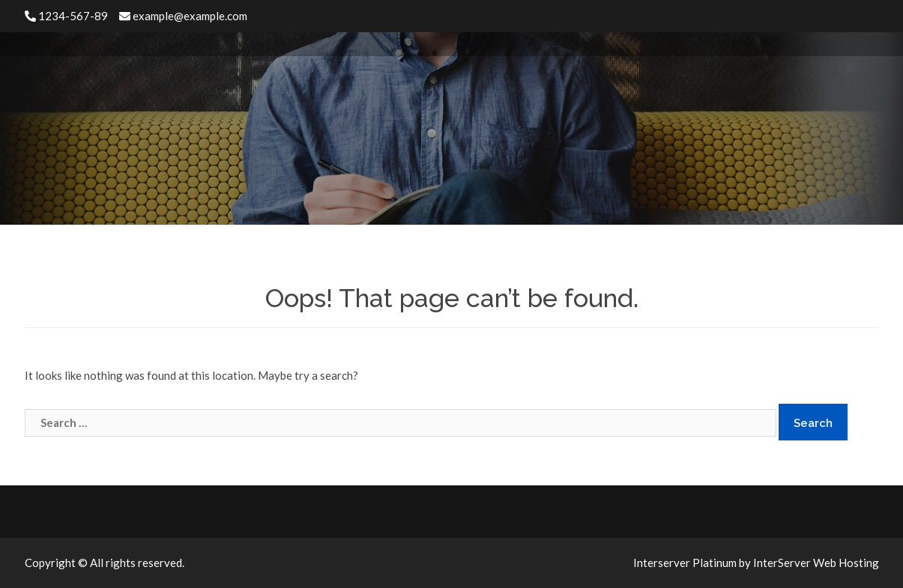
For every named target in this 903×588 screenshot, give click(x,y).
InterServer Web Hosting (816, 563)
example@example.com (183, 16)
